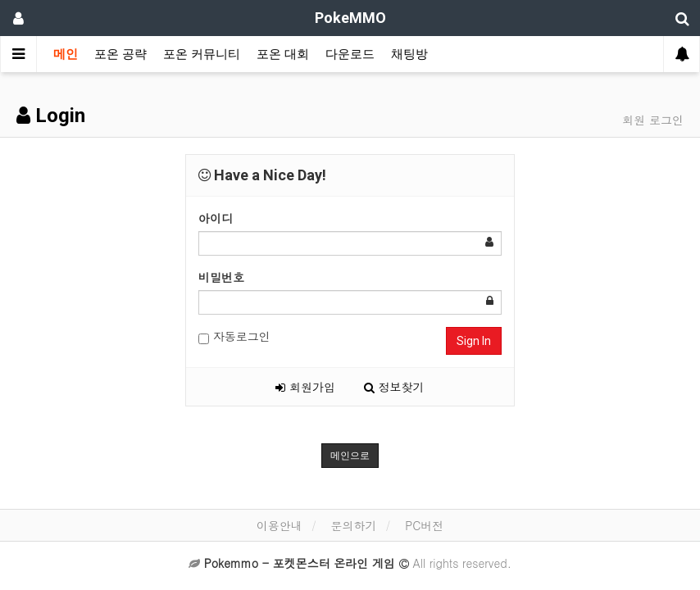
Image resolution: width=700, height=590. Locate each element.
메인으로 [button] (350, 456)
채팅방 (409, 54)
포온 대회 (283, 54)
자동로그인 (234, 336)
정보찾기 (394, 387)
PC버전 (424, 525)
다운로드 (350, 54)
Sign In (474, 341)
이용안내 (280, 525)
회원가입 (305, 387)
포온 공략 (120, 54)
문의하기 (353, 525)
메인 (66, 54)
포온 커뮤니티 (202, 54)
